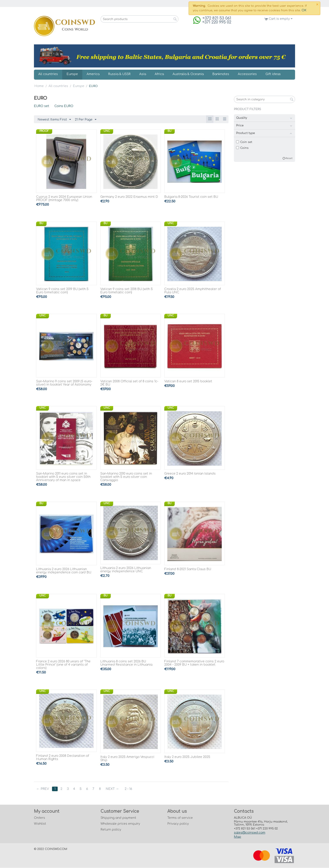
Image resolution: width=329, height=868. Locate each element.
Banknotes (221, 74)
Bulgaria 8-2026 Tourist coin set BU (191, 197)
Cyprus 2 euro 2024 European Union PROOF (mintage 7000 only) (64, 199)
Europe (72, 74)
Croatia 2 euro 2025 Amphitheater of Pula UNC (193, 291)
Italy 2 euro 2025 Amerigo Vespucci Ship (127, 759)
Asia (143, 74)
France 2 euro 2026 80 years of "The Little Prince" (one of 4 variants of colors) (63, 665)
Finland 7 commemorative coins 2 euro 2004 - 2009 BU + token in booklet (194, 663)
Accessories (247, 74)
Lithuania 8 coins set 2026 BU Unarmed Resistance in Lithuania (126, 663)
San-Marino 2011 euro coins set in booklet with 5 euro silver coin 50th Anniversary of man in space (63, 477)
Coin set (244, 142)
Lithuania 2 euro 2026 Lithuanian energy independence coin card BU (64, 571)
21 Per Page (86, 120)
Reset (289, 158)
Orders (39, 818)
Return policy (111, 830)
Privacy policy (178, 824)
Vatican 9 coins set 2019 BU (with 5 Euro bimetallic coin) (62, 291)
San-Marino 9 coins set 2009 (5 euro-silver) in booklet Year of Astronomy (64, 383)
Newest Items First (54, 120)
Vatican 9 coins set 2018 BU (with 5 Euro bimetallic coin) (127, 291)
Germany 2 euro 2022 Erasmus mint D (129, 197)
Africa (159, 74)
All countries (48, 74)
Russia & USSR (119, 74)
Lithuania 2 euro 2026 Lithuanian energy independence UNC (126, 570)
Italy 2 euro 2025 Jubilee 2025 (187, 757)
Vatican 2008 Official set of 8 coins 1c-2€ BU (129, 383)
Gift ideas (273, 74)
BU (170, 131)
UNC (107, 131)
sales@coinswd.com (250, 833)
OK (304, 10)
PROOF (44, 131)
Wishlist (40, 824)
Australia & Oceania (188, 74)
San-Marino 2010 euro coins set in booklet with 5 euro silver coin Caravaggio (126, 477)
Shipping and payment (118, 818)
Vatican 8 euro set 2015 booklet (188, 382)
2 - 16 (129, 789)
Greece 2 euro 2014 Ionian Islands (190, 474)
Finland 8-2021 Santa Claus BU (188, 569)
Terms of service (180, 818)
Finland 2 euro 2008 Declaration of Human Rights (63, 758)
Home (39, 86)
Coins (242, 148)
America (93, 74)
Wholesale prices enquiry (120, 824)
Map (238, 837)
